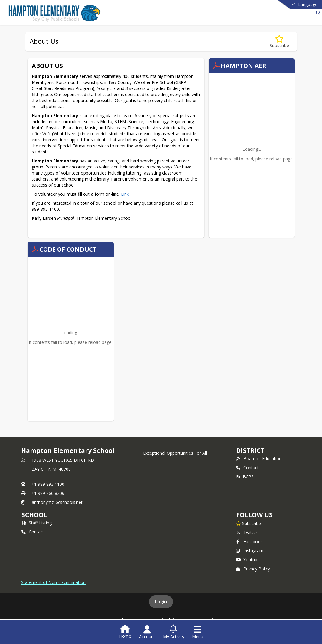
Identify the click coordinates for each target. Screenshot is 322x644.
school (34, 515)
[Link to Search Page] (317, 13)
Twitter (247, 532)
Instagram (250, 551)
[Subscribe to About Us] (279, 42)
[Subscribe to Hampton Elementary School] (249, 523)
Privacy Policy (253, 569)
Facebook (249, 541)
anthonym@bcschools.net (57, 502)
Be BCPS (245, 477)
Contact (247, 468)
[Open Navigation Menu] (198, 632)
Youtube (248, 560)
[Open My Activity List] (174, 632)
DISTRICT (250, 450)
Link (125, 194)
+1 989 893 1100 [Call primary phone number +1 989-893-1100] (48, 484)
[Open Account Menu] (147, 632)
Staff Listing (37, 523)
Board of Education (259, 458)
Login (161, 602)
